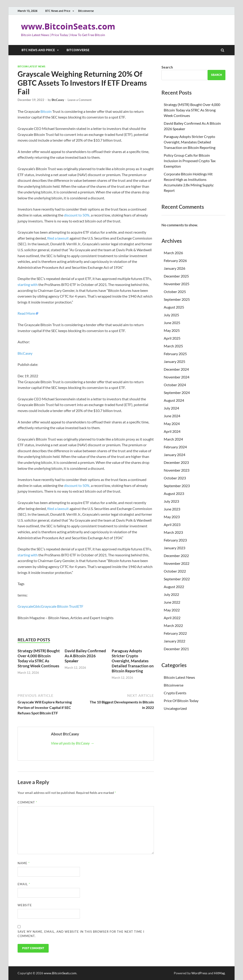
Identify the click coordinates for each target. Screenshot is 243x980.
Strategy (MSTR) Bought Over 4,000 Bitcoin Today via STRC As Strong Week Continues (39, 658)
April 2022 (172, 618)
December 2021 (176, 649)
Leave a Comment (80, 100)
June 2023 (172, 509)
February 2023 (175, 540)
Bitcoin (46, 111)
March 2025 (173, 346)
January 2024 (174, 455)
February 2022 (175, 633)
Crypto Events (175, 693)
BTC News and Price (58, 11)
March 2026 (173, 253)
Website (25, 905)
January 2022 (174, 641)
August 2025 (174, 307)
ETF (80, 606)
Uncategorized (175, 708)
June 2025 (172, 323)
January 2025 (174, 361)
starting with (28, 284)
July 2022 (171, 594)
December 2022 (176, 556)
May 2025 (172, 330)
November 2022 (177, 563)
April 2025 (172, 338)
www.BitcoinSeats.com (68, 26)
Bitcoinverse (86, 11)
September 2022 (177, 579)
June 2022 (172, 602)
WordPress (199, 973)
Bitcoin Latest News (31, 66)
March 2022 (173, 625)
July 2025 (171, 315)
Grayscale (25, 606)
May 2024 (172, 424)
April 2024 (172, 431)
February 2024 (175, 447)
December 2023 (176, 462)
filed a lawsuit (58, 238)
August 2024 (174, 400)
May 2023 (172, 517)
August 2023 (174, 493)
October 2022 (175, 571)
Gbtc (37, 606)
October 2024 (175, 385)
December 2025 (176, 276)
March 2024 (173, 439)
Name (24, 863)
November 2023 (177, 470)
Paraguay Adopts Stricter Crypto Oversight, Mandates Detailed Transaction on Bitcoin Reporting (133, 661)
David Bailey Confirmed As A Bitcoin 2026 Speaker (85, 656)
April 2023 (172, 524)
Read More (26, 313)
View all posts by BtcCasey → (73, 743)
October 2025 (175, 292)
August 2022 (174, 587)
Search (167, 67)
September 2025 (177, 299)
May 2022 (172, 610)
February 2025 (175, 354)
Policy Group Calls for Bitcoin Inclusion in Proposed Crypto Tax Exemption (190, 161)
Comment (27, 802)
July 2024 (171, 408)
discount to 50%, (77, 215)
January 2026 (174, 268)
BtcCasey (58, 100)
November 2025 (177, 284)
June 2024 (172, 416)
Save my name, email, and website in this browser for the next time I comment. (81, 934)
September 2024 (177, 392)
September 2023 (177, 486)
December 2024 (176, 369)
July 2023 (171, 501)
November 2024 (177, 377)
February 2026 (175, 260)
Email (24, 884)
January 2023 (174, 548)
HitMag (219, 973)
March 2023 (173, 532)
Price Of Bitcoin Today (181, 701)
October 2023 (175, 478)
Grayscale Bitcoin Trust (59, 606)
